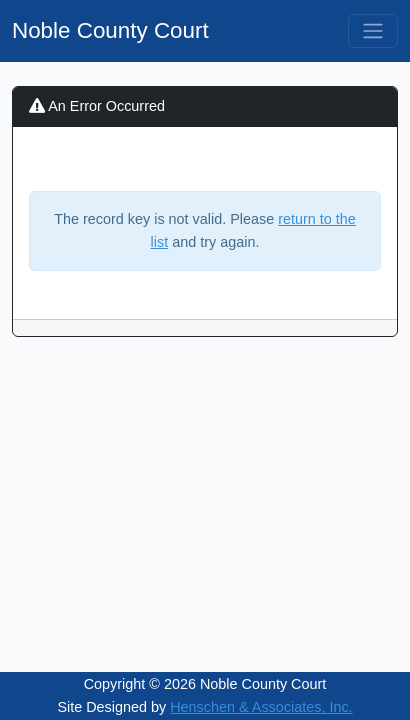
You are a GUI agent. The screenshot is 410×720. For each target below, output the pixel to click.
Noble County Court (110, 30)
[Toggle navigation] (373, 31)
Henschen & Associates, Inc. (261, 707)
